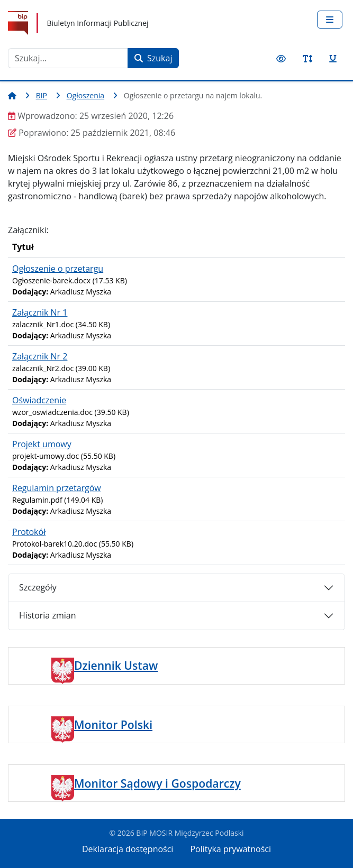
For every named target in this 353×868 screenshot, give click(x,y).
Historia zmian (47, 615)
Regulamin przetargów (57, 488)
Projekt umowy (42, 444)
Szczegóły (38, 587)
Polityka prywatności (230, 849)
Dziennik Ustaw (116, 665)
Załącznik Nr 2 (40, 356)
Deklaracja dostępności (128, 849)
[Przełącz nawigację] (330, 20)
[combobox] (68, 58)
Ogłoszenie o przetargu (58, 269)
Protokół (29, 532)
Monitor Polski (113, 724)
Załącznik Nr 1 (40, 312)
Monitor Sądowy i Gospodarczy (157, 783)
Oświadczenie (39, 400)
